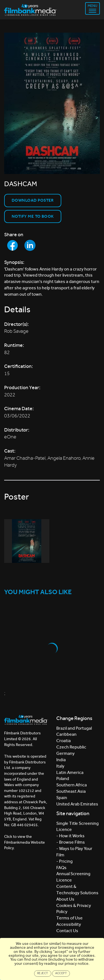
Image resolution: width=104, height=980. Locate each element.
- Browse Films (71, 842)
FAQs (61, 868)
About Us (65, 899)
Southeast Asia (71, 791)
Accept (61, 973)
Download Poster (33, 200)
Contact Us (67, 931)
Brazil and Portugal (74, 728)
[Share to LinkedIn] (30, 245)
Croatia (64, 741)
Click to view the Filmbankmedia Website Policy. (25, 842)
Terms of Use (69, 918)
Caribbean (66, 734)
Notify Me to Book (33, 216)
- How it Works (70, 836)
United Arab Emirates (77, 804)
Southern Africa (72, 785)
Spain (62, 798)
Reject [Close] (43, 973)
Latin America (70, 772)
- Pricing (64, 861)
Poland (63, 778)
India (61, 760)
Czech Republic (71, 747)
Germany (65, 753)
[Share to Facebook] (12, 245)
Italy (60, 766)
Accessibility (69, 924)
